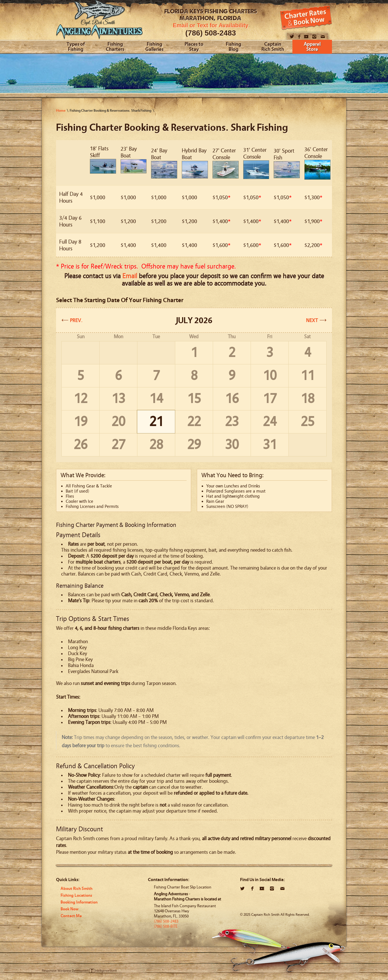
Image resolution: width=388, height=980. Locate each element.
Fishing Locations (76, 895)
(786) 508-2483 (211, 33)
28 (156, 445)
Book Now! (306, 18)
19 (81, 422)
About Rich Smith (77, 889)
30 (232, 445)
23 (232, 422)
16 (232, 399)
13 (118, 399)
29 (194, 445)
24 (270, 422)
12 (81, 399)
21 (156, 422)
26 (81, 445)
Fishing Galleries (154, 47)
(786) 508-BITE (166, 926)
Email (130, 276)
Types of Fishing (76, 47)
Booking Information (79, 902)
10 (270, 376)
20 (118, 422)
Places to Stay (194, 47)
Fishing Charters (115, 47)
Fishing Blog (234, 47)
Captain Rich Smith (273, 47)
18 (307, 399)
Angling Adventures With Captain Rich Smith (99, 22)
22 (194, 422)
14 (156, 399)
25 (307, 422)
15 (194, 399)
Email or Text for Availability (211, 25)
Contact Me (71, 916)
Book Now (70, 909)
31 (270, 445)
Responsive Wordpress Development (65, 971)
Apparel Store (312, 47)
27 (118, 445)
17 (270, 399)
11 (307, 376)
